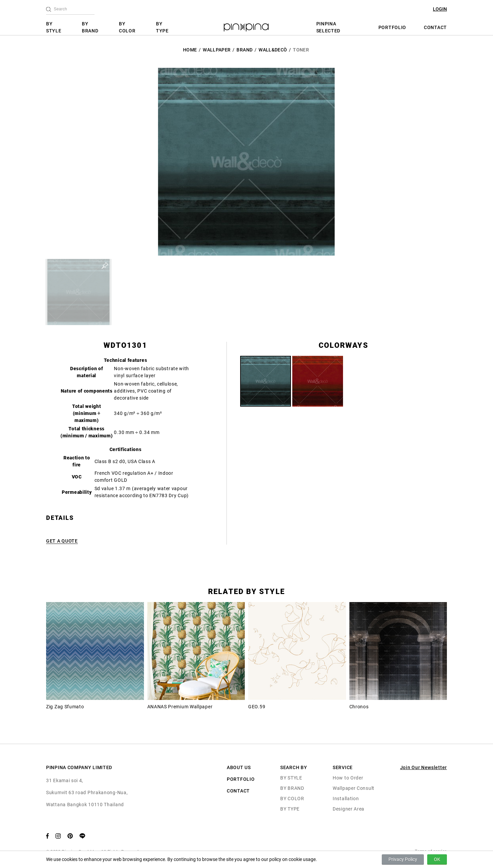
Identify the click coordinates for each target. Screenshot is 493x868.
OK (437, 859)
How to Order (348, 778)
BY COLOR (127, 27)
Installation (346, 799)
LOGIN (440, 9)
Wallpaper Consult (354, 788)
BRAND (244, 50)
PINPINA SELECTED (328, 27)
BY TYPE (162, 27)
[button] (78, 292)
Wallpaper (217, 50)
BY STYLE (54, 27)
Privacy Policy (403, 859)
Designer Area (349, 809)
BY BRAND (90, 27)
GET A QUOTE (62, 541)
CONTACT (435, 27)
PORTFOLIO (392, 27)
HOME (190, 50)
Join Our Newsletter (424, 767)
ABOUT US (239, 767)
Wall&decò (273, 50)
